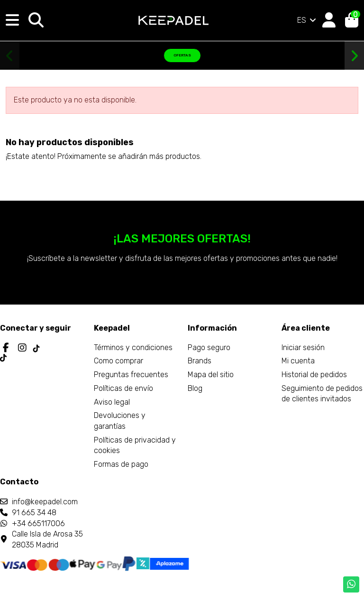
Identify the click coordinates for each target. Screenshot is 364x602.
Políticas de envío (123, 388)
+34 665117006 (38, 523)
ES (307, 20)
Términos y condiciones (133, 347)
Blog (195, 388)
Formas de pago (121, 464)
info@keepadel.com (45, 502)
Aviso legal (112, 402)
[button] (10, 56)
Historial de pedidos (314, 375)
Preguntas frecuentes (131, 375)
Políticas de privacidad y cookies (135, 445)
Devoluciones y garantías (120, 421)
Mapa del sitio (211, 375)
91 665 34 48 (34, 513)
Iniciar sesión (303, 347)
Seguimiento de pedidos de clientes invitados (322, 394)
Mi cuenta (298, 361)
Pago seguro (209, 347)
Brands (200, 361)
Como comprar (118, 361)
